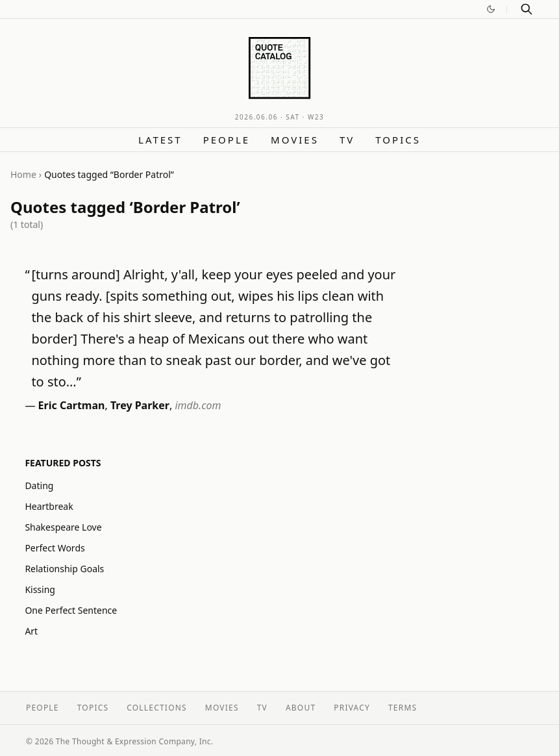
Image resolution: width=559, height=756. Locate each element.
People (227, 140)
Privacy (352, 708)
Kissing (40, 589)
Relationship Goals (64, 569)
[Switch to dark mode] (491, 9)
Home (23, 174)
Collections (157, 708)
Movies (295, 140)
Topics (398, 140)
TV (347, 140)
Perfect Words (55, 548)
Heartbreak (49, 506)
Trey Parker (140, 405)
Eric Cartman (72, 405)
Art (31, 631)
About (301, 708)
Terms (403, 708)
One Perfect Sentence (71, 610)
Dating (39, 485)
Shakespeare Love (63, 527)
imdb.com (198, 405)
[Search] (527, 9)
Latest (160, 140)
